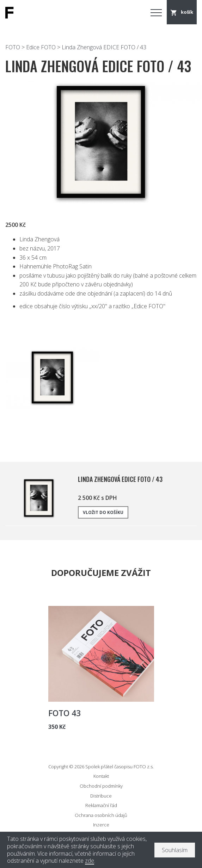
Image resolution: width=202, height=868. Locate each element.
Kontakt (101, 776)
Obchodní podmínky (101, 786)
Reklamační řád (101, 805)
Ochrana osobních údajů (101, 815)
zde (90, 861)
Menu (156, 12)
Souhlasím (175, 850)
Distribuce (101, 796)
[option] (101, 143)
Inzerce (101, 825)
